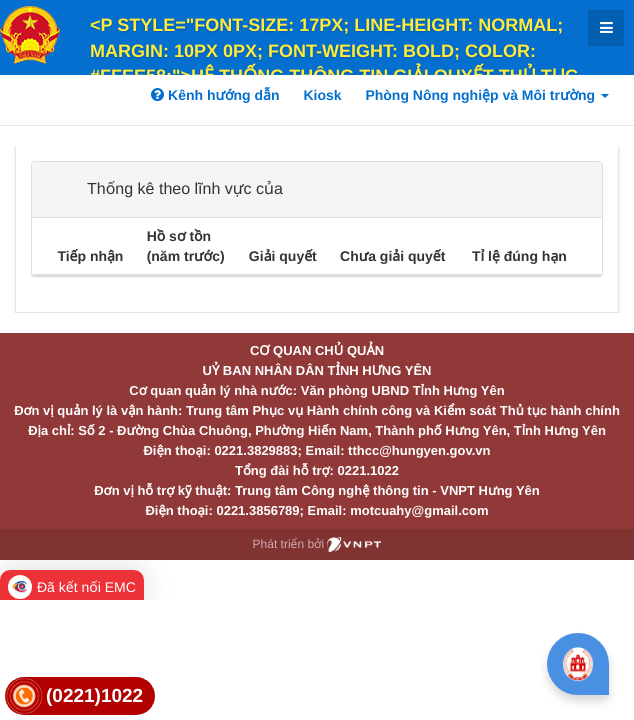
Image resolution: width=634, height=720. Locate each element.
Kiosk (322, 95)
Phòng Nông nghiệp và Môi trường (487, 95)
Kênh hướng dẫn (215, 95)
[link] (80, 696)
